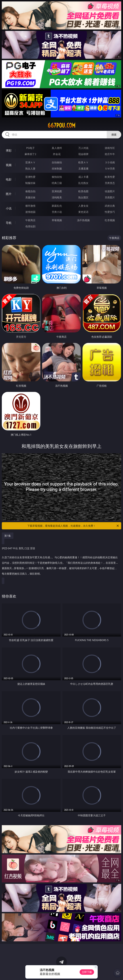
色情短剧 (30, 226)
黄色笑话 (83, 212)
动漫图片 (110, 191)
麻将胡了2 (30, 154)
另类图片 (110, 197)
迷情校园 (30, 212)
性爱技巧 (110, 212)
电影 (9, 179)
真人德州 (57, 148)
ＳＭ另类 (110, 168)
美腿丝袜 (30, 197)
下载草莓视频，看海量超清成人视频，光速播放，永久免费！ (73, 526)
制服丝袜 (30, 183)
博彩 (9, 151)
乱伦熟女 (83, 183)
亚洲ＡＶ (30, 162)
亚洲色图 (57, 191)
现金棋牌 (83, 154)
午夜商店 (30, 220)
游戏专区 (110, 148)
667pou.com (61, 125)
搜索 (114, 135)
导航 (9, 223)
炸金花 (57, 154)
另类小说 (57, 212)
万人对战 (83, 148)
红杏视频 (110, 220)
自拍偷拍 (57, 162)
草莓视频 (57, 220)
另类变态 (110, 183)
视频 (9, 165)
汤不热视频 (83, 220)
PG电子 (30, 148)
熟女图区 (83, 197)
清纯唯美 (57, 197)
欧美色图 (83, 191)
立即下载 (87, 972)
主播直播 (83, 168)
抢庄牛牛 (110, 154)
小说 (9, 208)
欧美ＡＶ (83, 162)
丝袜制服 (57, 168)
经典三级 (57, 183)
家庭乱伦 (57, 206)
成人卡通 (83, 177)
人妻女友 (83, 206)
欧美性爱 (110, 177)
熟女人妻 (30, 168)
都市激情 (30, 206)
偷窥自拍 (30, 191)
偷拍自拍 (57, 177)
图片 (9, 194)
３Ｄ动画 (110, 162)
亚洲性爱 (30, 177)
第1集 (8, 536)
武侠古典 (110, 206)
